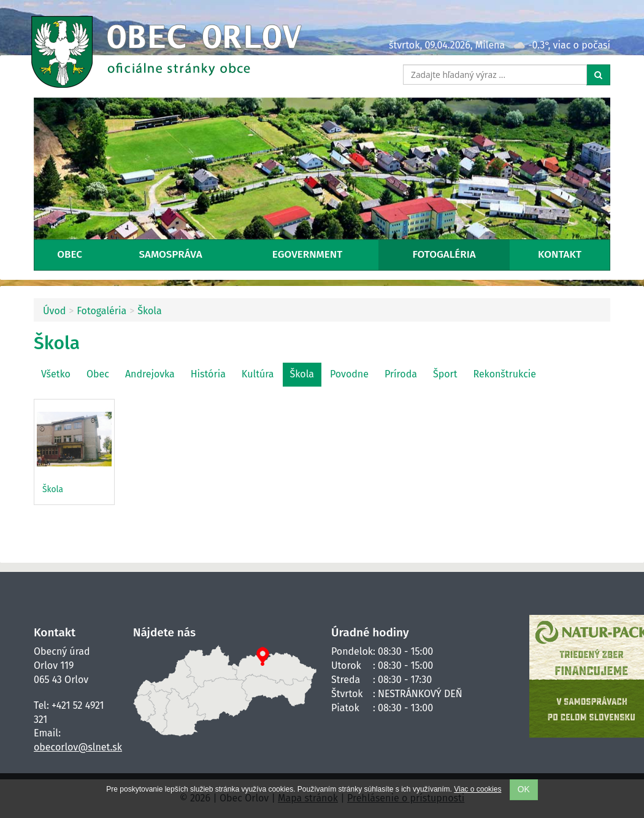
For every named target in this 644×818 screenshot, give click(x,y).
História (208, 374)
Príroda (401, 374)
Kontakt (560, 254)
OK (524, 789)
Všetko (56, 374)
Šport (445, 374)
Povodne (349, 374)
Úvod (54, 311)
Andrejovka (150, 374)
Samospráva (171, 254)
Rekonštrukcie (504, 374)
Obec (70, 254)
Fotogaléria (444, 254)
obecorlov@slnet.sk (78, 747)
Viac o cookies (477, 789)
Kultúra (258, 374)
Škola (149, 311)
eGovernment (307, 254)
